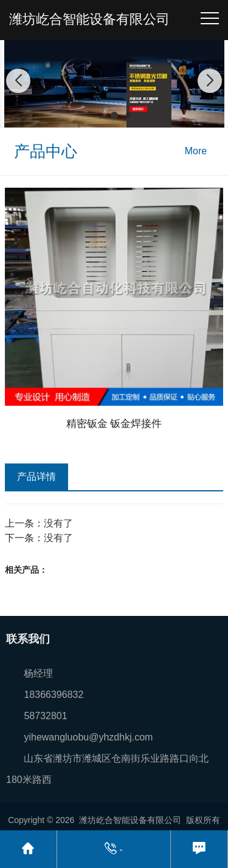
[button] (101, 115)
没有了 (58, 523)
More (196, 151)
